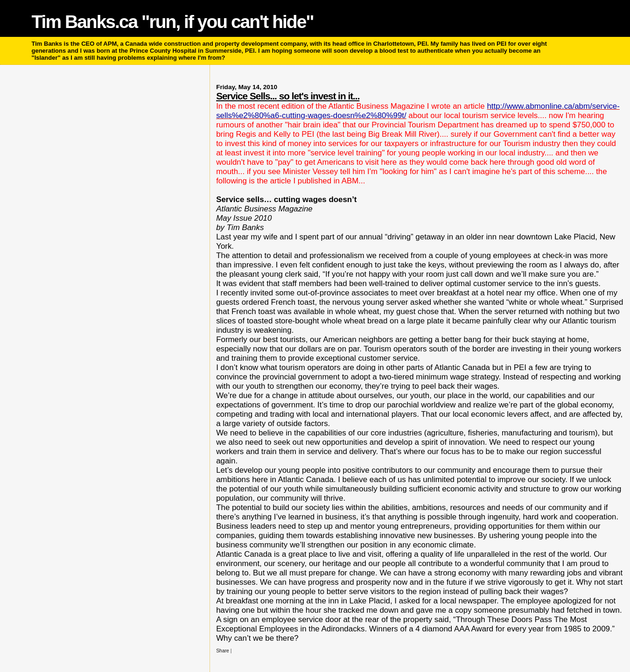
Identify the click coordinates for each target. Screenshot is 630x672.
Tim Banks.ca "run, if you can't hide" (173, 22)
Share (223, 651)
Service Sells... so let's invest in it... (288, 96)
